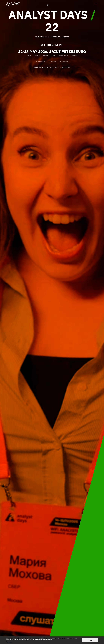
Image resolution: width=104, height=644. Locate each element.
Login (47, 4)
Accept (90, 640)
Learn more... (9, 642)
